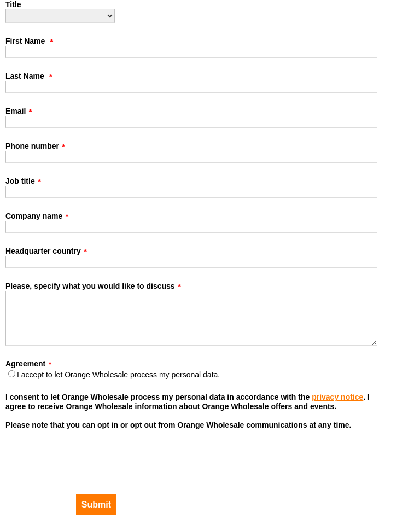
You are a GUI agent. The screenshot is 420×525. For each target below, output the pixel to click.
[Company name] (191, 227)
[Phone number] (191, 157)
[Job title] (191, 192)
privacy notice (337, 397)
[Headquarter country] (191, 262)
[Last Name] (191, 87)
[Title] (60, 16)
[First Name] (191, 52)
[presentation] (60, 454)
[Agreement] (12, 374)
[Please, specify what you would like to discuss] (191, 318)
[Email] (191, 122)
